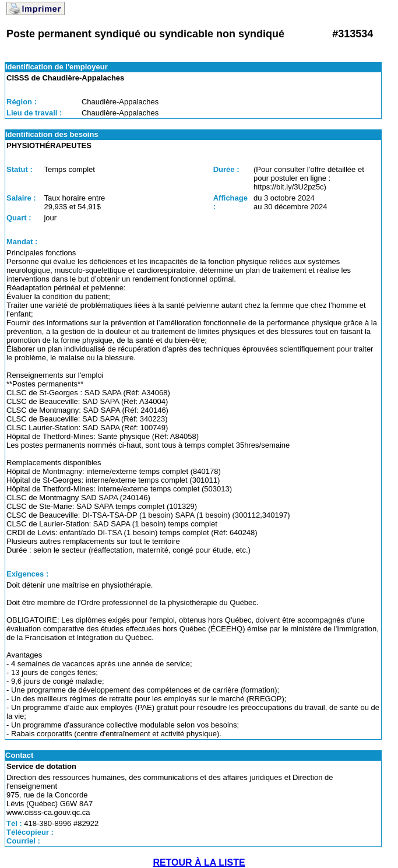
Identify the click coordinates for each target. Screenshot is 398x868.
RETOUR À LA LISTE (199, 862)
